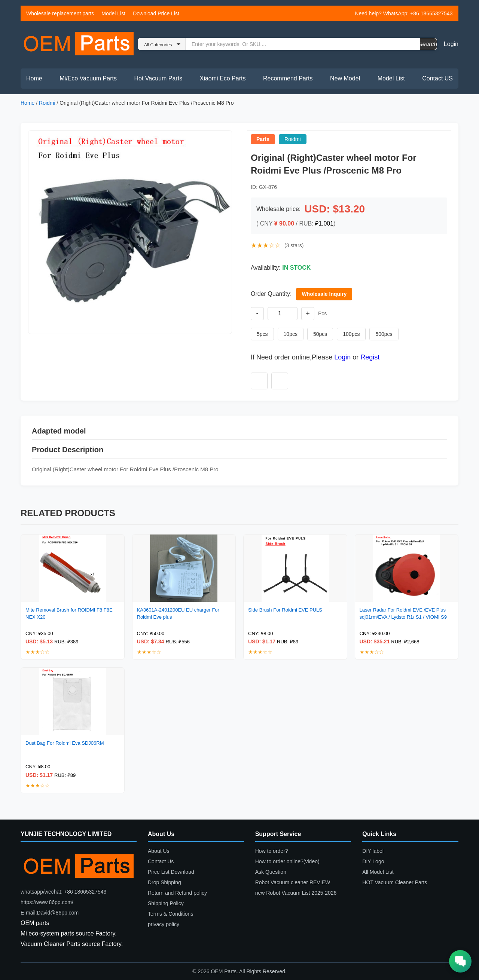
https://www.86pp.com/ (47, 902)
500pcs (384, 334)
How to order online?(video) (287, 861)
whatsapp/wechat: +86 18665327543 (63, 892)
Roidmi (47, 103)
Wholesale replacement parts (60, 13)
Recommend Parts (288, 78)
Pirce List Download (171, 872)
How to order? (272, 851)
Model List (113, 13)
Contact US (437, 78)
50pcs (320, 334)
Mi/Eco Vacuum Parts (88, 78)
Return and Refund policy (177, 893)
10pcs (291, 334)
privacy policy (164, 924)
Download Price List (156, 13)
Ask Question (271, 872)
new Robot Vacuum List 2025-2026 (296, 893)
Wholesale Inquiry (324, 294)
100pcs (351, 334)
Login (451, 44)
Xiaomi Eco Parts (223, 78)
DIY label (373, 851)
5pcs (262, 334)
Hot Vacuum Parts (158, 78)
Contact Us (161, 861)
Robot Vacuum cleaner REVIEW (293, 882)
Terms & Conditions (170, 914)
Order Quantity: (271, 294)
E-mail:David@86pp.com (50, 913)
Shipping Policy (166, 903)
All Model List (378, 872)
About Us (159, 851)
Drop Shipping (164, 882)
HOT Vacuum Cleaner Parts (395, 882)
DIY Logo (373, 861)
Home (34, 78)
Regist (370, 357)
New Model (345, 78)
